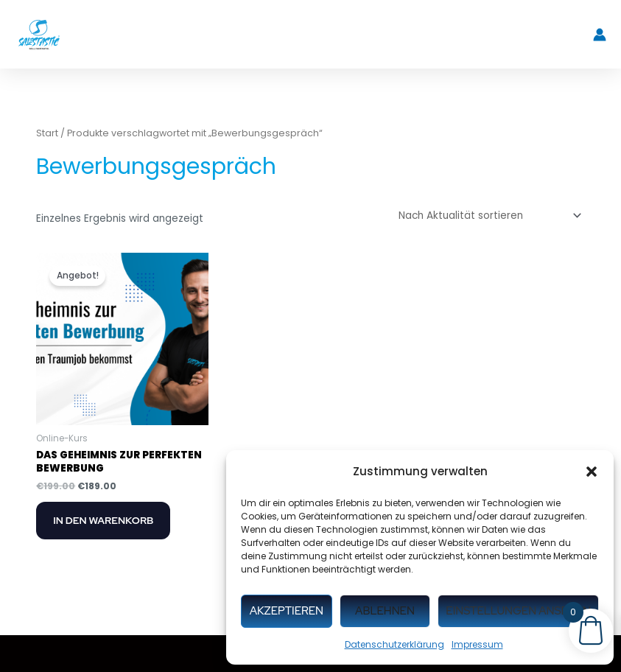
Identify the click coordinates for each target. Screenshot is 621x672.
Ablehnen (385, 611)
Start (47, 133)
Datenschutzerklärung (394, 644)
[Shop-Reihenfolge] (487, 216)
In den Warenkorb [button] (103, 520)
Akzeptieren (287, 611)
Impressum (477, 644)
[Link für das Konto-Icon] (600, 35)
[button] (592, 472)
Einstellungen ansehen (518, 611)
